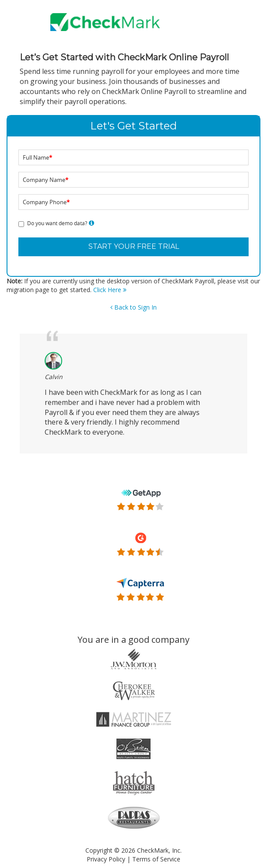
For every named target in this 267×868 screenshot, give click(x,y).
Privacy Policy (106, 859)
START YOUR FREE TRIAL (134, 246)
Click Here (110, 290)
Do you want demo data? (57, 223)
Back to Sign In (133, 307)
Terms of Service (156, 859)
